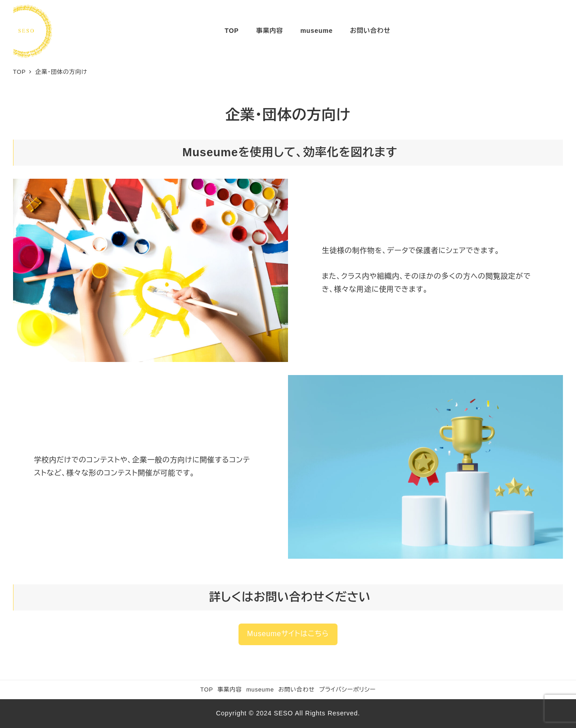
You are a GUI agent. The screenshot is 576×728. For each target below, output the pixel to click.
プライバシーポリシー (347, 690)
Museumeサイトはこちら (288, 634)
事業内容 (229, 690)
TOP (207, 690)
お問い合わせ (297, 690)
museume (260, 690)
